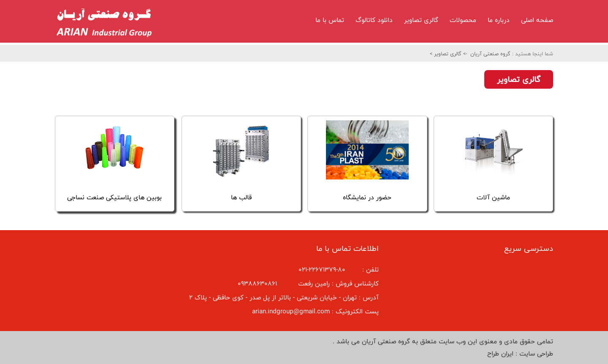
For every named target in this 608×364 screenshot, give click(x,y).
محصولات (463, 20)
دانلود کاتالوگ (374, 20)
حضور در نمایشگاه (367, 197)
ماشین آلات (493, 197)
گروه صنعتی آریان (490, 54)
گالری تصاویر (421, 20)
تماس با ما (330, 20)
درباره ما (499, 20)
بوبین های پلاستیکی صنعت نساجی (114, 197)
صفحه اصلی (537, 20)
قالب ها (241, 197)
